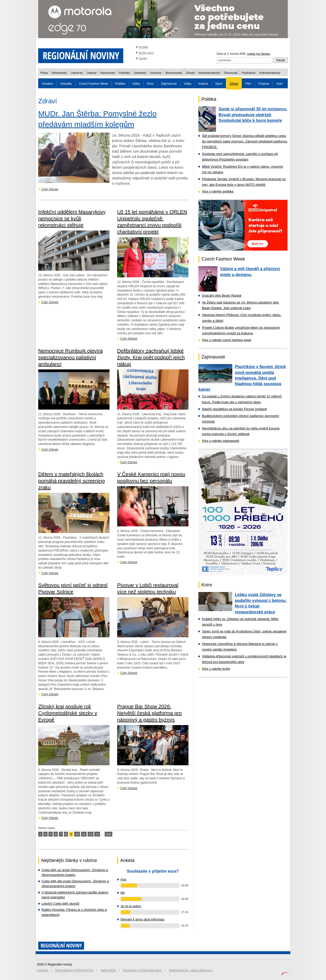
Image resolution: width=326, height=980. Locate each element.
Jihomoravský (174, 73)
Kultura (203, 84)
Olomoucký (231, 73)
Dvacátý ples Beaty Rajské (222, 296)
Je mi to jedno (131, 906)
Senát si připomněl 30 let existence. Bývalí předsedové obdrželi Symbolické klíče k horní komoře (253, 115)
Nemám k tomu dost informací (142, 919)
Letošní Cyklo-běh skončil (60, 904)
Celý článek (50, 189)
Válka (136, 84)
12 (91, 834)
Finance (264, 84)
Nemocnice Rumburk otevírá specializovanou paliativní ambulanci (70, 357)
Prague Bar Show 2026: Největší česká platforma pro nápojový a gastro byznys (149, 713)
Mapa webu (108, 970)
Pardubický (249, 73)
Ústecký (92, 73)
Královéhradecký (270, 73)
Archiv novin (146, 53)
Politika (120, 84)
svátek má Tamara (259, 54)
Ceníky (143, 58)
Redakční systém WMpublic (142, 970)
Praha (44, 73)
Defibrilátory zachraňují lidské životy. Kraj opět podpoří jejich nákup (151, 357)
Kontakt (143, 47)
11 (84, 834)
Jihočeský (140, 73)
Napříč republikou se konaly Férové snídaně (234, 409)
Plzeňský (125, 73)
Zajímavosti (169, 84)
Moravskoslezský (209, 73)
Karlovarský (108, 73)
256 (108, 834)
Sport (219, 84)
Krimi (150, 84)
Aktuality (66, 84)
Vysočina (156, 73)
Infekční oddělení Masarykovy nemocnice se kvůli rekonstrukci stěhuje (72, 219)
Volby (187, 84)
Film (248, 84)
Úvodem (47, 84)
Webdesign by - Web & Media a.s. (191, 970)
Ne (123, 893)
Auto (280, 84)
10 (77, 834)
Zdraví (234, 84)
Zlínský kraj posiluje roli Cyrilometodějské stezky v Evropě (68, 713)
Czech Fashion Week (93, 84)
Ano (123, 879)
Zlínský (190, 73)
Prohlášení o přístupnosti (75, 970)
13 (97, 834)
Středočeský (59, 73)
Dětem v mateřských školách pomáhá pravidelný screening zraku (71, 481)
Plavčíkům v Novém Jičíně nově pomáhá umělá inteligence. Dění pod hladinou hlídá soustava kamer (242, 378)
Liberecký (77, 73)
